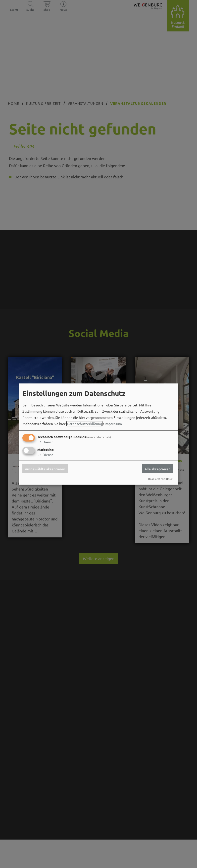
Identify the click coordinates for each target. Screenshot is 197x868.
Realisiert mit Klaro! (160, 479)
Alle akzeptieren (157, 469)
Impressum (113, 424)
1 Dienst (45, 442)
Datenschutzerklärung (84, 424)
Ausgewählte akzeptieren (45, 469)
